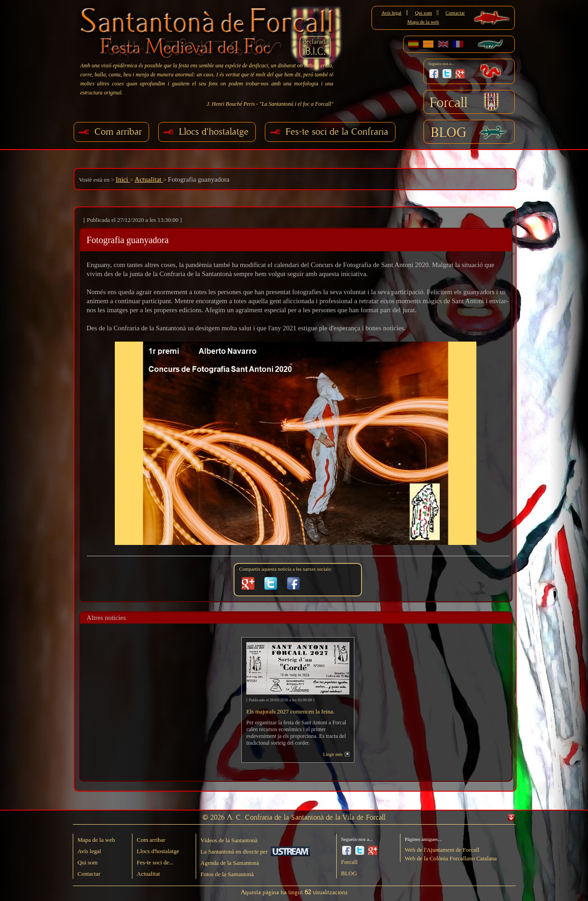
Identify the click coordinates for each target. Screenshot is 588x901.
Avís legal (391, 13)
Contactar (455, 13)
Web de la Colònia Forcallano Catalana (451, 858)
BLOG (449, 133)
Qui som (423, 13)
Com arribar (118, 132)
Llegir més (333, 754)
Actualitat (149, 179)
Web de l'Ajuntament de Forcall (442, 850)
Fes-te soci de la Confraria (337, 132)
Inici (123, 179)
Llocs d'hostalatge (214, 132)
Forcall (449, 103)
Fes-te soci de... (155, 862)
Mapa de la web (423, 22)
